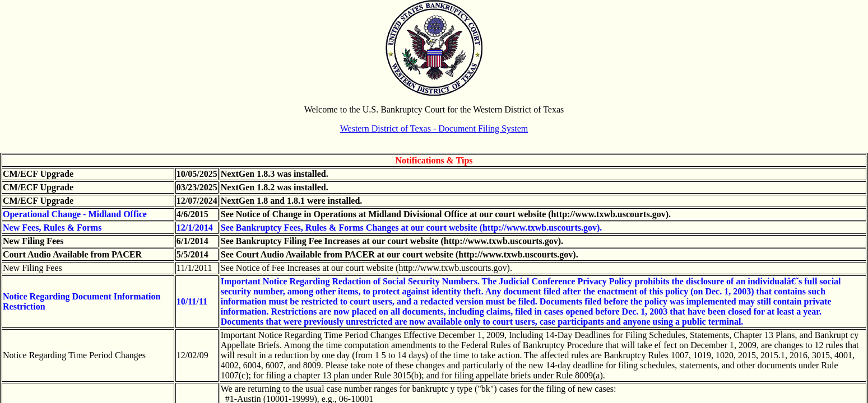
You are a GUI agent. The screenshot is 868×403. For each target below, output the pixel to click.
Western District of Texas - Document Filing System (434, 128)
